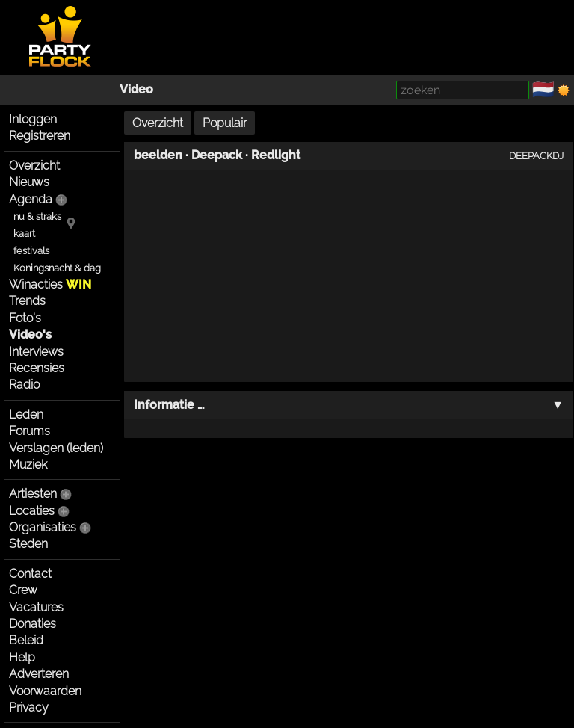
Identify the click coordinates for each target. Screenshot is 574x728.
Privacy (29, 707)
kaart (24, 234)
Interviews (36, 352)
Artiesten (33, 494)
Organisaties (43, 527)
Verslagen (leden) (56, 448)
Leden (26, 414)
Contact (30, 574)
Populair (225, 123)
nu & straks (37, 216)
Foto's (25, 318)
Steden (28, 544)
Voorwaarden (45, 691)
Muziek (28, 465)
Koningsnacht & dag (57, 268)
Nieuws (29, 182)
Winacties (50, 284)
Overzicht (34, 166)
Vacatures (36, 607)
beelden (158, 155)
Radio (24, 385)
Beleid (26, 640)
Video (136, 89)
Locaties (32, 511)
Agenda (31, 199)
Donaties (33, 624)
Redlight (276, 155)
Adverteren (39, 674)
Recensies (37, 368)
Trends (27, 301)
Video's (30, 334)
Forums (30, 431)
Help (22, 657)
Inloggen (33, 119)
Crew (23, 590)
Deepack (217, 155)
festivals (31, 251)
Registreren (40, 136)
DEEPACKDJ (536, 155)
